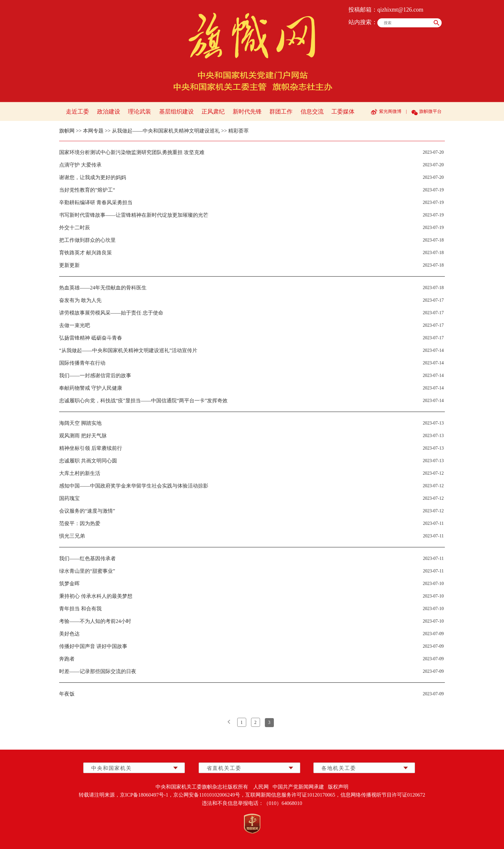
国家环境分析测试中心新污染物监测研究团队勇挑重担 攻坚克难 (132, 152)
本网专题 (93, 131)
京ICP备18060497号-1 (144, 795)
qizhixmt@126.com (400, 10)
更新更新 (69, 265)
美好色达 (69, 634)
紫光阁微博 (390, 111)
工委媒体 (343, 112)
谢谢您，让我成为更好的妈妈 (93, 177)
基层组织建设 (176, 112)
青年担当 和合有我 (80, 609)
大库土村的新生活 (80, 473)
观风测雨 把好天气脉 (83, 436)
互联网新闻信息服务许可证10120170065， (293, 795)
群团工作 (281, 112)
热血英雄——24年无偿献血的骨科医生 (103, 288)
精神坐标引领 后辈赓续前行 (91, 448)
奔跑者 (67, 659)
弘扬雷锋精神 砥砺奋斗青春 (91, 338)
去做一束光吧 (75, 325)
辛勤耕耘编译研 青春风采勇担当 (96, 202)
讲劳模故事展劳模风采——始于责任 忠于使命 (111, 313)
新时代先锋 (247, 112)
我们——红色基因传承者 (87, 558)
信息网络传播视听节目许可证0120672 (383, 795)
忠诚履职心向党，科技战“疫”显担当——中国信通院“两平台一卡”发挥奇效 (143, 401)
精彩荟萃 (239, 131)
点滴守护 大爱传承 (80, 165)
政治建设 (109, 112)
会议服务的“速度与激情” (87, 511)
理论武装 (139, 112)
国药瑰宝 (69, 498)
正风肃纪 (213, 112)
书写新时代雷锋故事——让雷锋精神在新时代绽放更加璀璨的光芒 (134, 215)
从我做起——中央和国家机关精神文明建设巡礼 (166, 131)
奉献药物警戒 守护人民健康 (91, 388)
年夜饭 (67, 694)
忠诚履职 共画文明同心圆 (88, 461)
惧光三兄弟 (72, 536)
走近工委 (77, 112)
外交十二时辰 (75, 228)
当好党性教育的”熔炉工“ (87, 190)
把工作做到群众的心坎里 (87, 240)
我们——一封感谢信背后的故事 (95, 375)
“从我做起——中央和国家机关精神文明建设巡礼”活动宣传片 (128, 350)
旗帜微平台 (430, 111)
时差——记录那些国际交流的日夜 (98, 671)
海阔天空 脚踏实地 (80, 423)
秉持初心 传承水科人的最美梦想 (96, 596)
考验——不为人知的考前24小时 (95, 621)
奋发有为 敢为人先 (80, 300)
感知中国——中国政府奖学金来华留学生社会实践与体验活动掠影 (134, 486)
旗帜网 (67, 131)
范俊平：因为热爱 (80, 523)
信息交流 (312, 112)
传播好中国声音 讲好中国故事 (93, 646)
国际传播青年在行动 (82, 363)
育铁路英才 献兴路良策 (85, 253)
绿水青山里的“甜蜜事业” (87, 571)
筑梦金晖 (69, 584)
